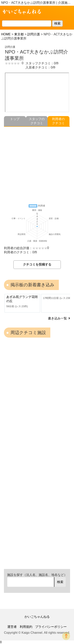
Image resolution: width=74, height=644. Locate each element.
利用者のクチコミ (58, 121)
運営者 (12, 627)
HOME (6, 34)
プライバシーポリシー (51, 627)
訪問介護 (34, 34)
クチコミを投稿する (37, 264)
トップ (15, 119)
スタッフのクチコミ (37, 121)
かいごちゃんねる (37, 617)
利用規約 (26, 627)
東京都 (19, 34)
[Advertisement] (37, 164)
